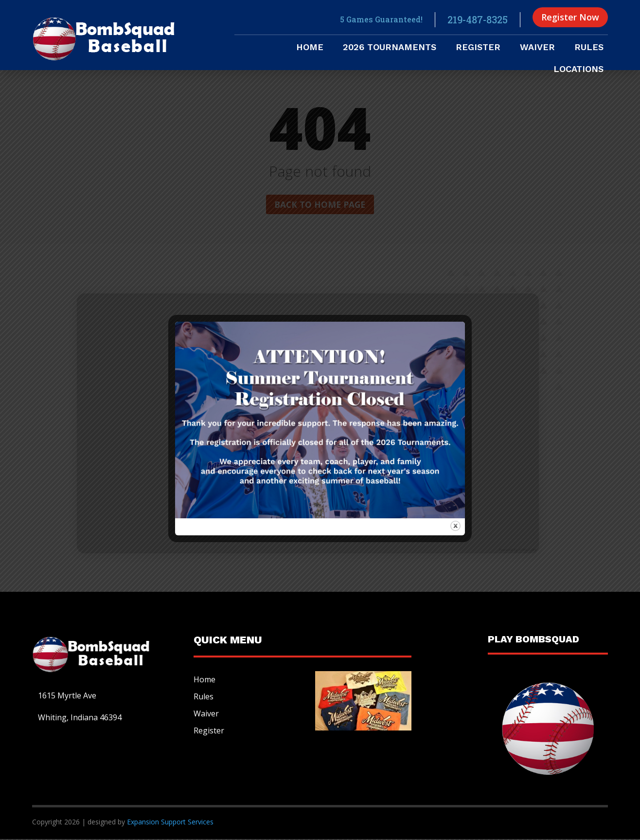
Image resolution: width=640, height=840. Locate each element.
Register (478, 48)
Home (310, 48)
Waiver (537, 48)
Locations (578, 70)
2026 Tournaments (390, 48)
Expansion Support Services (169, 822)
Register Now (570, 17)
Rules (589, 48)
